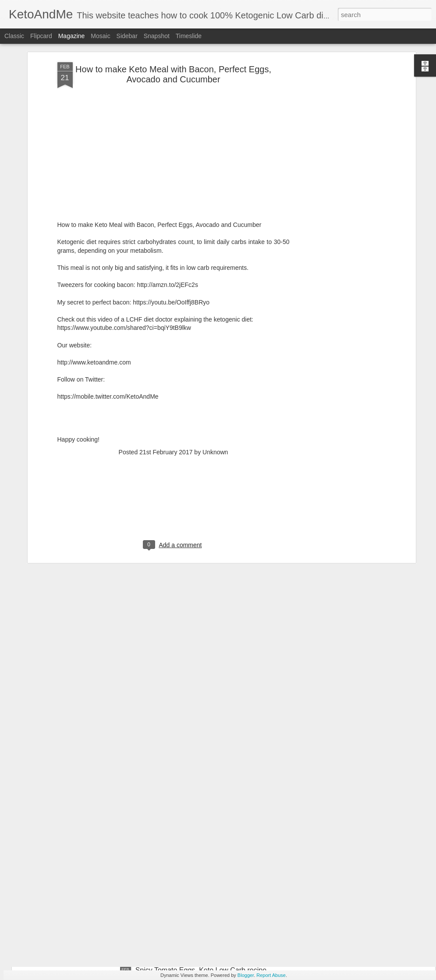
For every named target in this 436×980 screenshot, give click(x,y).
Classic (14, 36)
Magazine (72, 36)
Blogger (246, 975)
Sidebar (127, 36)
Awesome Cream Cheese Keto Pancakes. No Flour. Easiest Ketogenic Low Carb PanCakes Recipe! (216, 875)
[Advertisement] (338, 142)
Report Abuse (271, 975)
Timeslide (189, 36)
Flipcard (41, 36)
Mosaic (100, 36)
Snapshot (157, 36)
